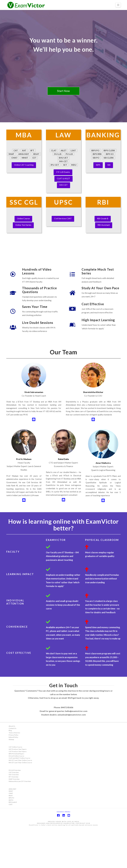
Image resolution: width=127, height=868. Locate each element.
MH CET (63, 185)
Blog (10, 770)
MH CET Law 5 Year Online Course (20, 802)
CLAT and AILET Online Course (19, 798)
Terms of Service (14, 772)
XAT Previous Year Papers (18, 789)
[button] (118, 5)
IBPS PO (11, 837)
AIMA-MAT (13, 828)
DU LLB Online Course (16, 795)
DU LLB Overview (15, 810)
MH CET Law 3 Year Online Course (20, 800)
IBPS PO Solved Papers (16, 793)
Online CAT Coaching (24, 165)
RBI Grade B (103, 218)
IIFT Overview (13, 816)
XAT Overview (14, 814)
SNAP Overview (14, 819)
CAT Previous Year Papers (18, 791)
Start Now (63, 91)
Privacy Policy (13, 775)
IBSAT (11, 835)
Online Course (23, 218)
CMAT (11, 833)
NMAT (11, 831)
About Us (12, 766)
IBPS (98, 165)
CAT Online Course (15, 787)
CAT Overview (14, 812)
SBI (109, 165)
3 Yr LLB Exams (63, 172)
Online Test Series (23, 225)
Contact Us (13, 768)
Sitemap (11, 779)
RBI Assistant (104, 225)
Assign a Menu (64, 851)
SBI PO (11, 840)
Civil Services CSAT (63, 218)
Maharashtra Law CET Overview (20, 821)
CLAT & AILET (63, 178)
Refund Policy (13, 777)
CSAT (11, 844)
